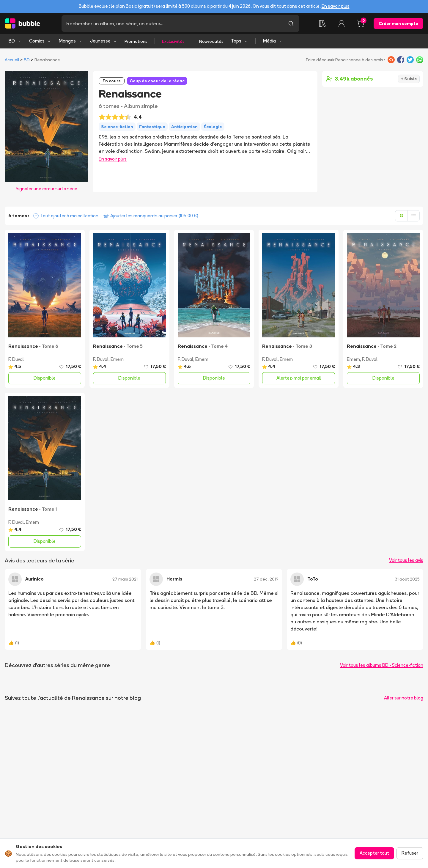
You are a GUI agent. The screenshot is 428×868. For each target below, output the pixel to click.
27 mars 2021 (125, 579)
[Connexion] (342, 23)
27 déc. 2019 (266, 579)
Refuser (410, 853)
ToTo (313, 579)
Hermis (174, 579)
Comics (40, 41)
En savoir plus (336, 6)
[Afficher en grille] (401, 216)
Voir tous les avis (406, 560)
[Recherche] (172, 23)
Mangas (71, 41)
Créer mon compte (398, 23)
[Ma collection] (322, 23)
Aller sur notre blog (404, 698)
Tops (239, 41)
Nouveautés (211, 41)
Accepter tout (374, 853)
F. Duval (16, 359)
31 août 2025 (407, 579)
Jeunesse (104, 41)
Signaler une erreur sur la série (47, 189)
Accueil (12, 60)
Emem (117, 359)
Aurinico (34, 579)
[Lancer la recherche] (291, 23)
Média (273, 41)
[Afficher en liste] (413, 216)
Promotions (136, 41)
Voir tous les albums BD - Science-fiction (382, 665)
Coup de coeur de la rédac (157, 81)
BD (15, 41)
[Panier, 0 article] (361, 23)
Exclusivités (173, 41)
